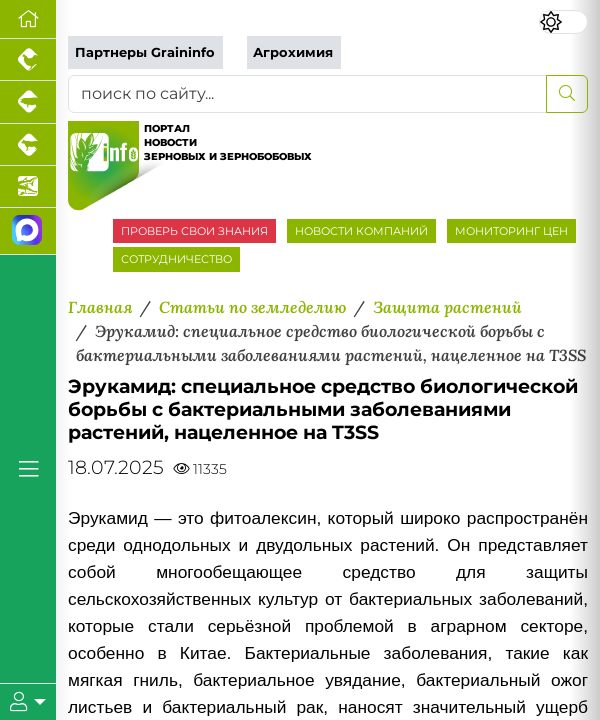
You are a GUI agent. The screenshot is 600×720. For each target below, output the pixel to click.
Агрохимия (293, 52)
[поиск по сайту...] (307, 94)
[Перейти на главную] (28, 19)
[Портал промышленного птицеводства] (28, 60)
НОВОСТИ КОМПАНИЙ (361, 231)
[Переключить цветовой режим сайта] (563, 22)
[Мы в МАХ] (28, 231)
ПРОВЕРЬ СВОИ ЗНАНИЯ (194, 231)
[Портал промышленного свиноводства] (28, 102)
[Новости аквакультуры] (28, 187)
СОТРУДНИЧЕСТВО (176, 259)
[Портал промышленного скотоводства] (28, 145)
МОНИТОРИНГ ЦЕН (511, 231)
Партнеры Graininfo (145, 52)
